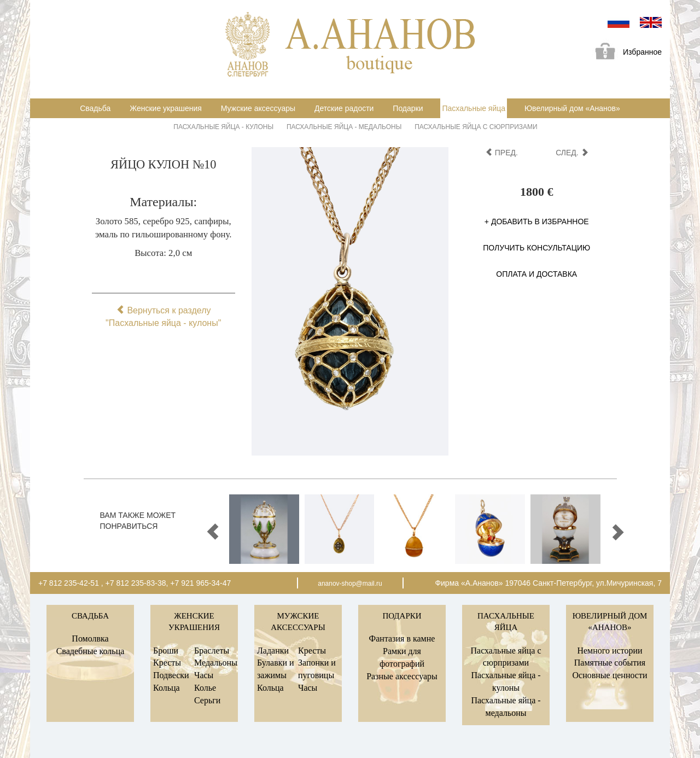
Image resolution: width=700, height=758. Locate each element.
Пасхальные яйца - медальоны (344, 127)
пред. (501, 153)
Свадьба (95, 108)
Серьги (207, 700)
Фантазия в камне (402, 639)
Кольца (167, 688)
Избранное (625, 53)
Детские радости (344, 108)
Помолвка (90, 639)
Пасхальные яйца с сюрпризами (476, 127)
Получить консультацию (536, 248)
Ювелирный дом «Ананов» (572, 108)
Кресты (167, 663)
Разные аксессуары (402, 676)
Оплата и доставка (536, 274)
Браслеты (212, 651)
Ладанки (273, 651)
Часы (204, 675)
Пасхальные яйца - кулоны (223, 127)
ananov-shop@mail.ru (350, 584)
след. (572, 153)
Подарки (408, 108)
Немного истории (609, 651)
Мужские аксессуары (258, 108)
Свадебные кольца (91, 651)
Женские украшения (166, 108)
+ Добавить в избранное (537, 221)
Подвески (171, 675)
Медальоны (216, 663)
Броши (166, 651)
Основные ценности (609, 675)
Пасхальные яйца (474, 108)
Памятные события (610, 663)
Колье (205, 688)
